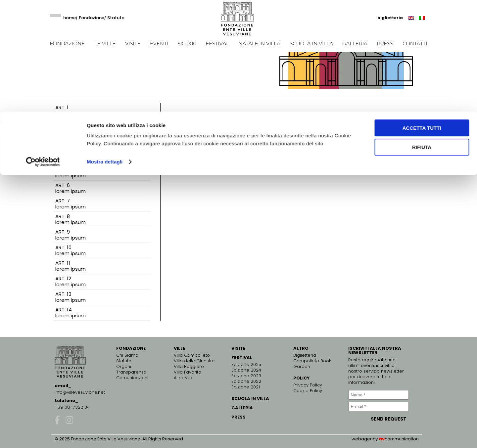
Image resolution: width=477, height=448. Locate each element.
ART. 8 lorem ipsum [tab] (71, 219)
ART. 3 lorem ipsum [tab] (71, 141)
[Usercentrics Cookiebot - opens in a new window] (43, 50)
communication (402, 439)
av (382, 439)
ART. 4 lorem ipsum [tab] (71, 157)
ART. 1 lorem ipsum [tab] (71, 110)
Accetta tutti (422, 16)
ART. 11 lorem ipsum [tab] (71, 266)
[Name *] (378, 395)
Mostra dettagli (105, 50)
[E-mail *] (378, 406)
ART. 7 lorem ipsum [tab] (71, 204)
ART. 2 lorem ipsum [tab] (71, 126)
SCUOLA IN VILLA (250, 399)
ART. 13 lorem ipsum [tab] (71, 297)
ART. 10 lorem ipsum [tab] (71, 250)
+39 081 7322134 (72, 407)
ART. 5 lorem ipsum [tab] (71, 173)
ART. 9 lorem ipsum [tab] (71, 235)
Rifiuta (422, 36)
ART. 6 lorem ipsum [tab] (71, 188)
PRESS (238, 417)
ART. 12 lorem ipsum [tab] (71, 281)
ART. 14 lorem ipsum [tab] (71, 313)
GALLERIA (242, 408)
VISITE (238, 348)
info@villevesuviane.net (80, 392)
